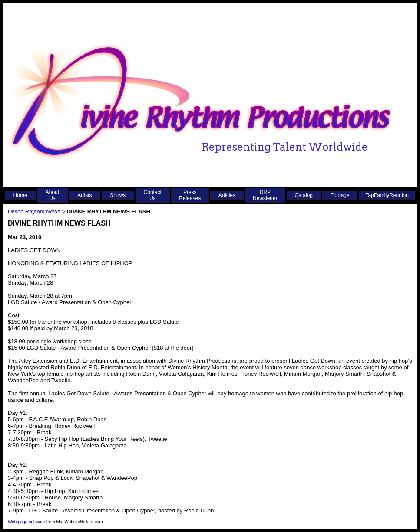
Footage (340, 195)
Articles (227, 195)
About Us (52, 195)
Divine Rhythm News (34, 212)
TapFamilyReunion (387, 195)
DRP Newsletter (265, 195)
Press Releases (190, 195)
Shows (118, 195)
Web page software (26, 522)
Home (20, 195)
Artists (84, 195)
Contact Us (153, 195)
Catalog (304, 195)
